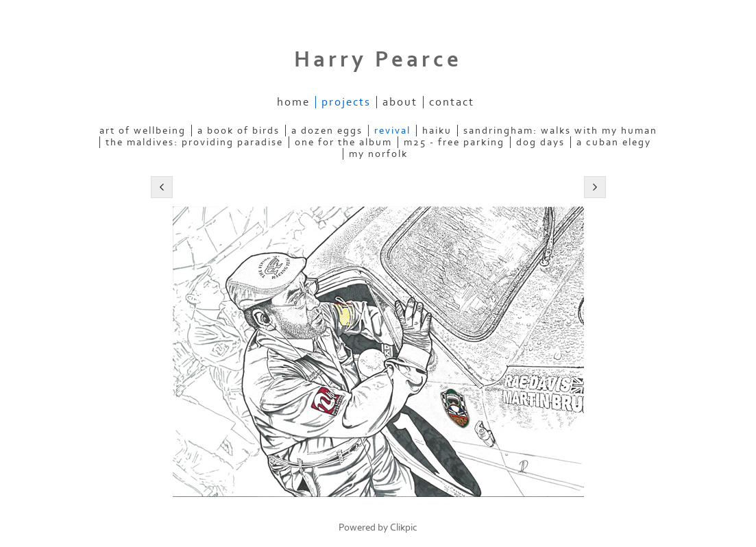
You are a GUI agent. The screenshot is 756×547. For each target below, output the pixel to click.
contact (452, 102)
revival (392, 131)
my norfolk (378, 154)
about (400, 102)
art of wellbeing (143, 131)
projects (346, 102)
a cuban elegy (614, 142)
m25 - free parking (454, 142)
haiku (437, 131)
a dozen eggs (327, 131)
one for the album (343, 142)
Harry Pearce (378, 60)
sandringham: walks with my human (560, 131)
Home (293, 102)
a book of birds (239, 131)
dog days (540, 142)
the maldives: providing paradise (194, 142)
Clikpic (404, 527)
